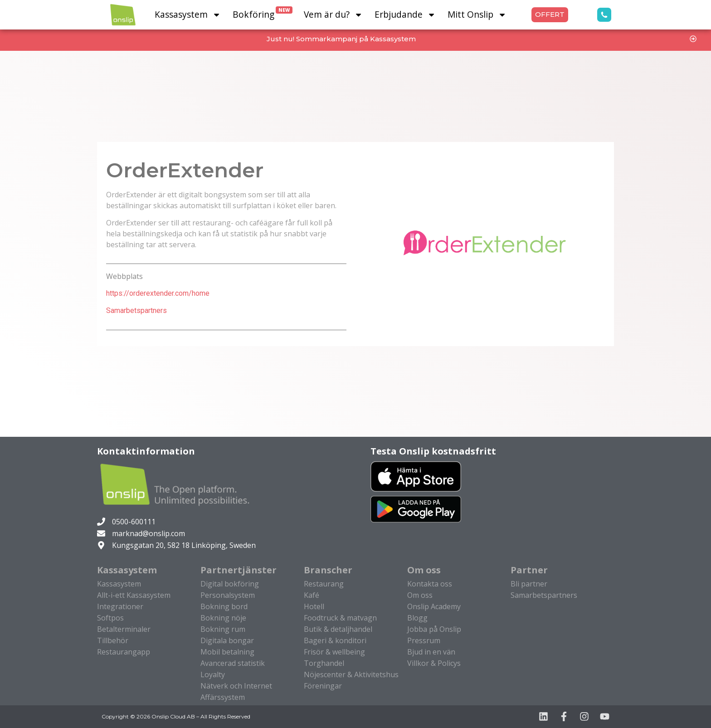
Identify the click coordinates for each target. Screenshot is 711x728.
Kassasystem (188, 15)
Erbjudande (405, 15)
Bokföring (263, 13)
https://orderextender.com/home (158, 293)
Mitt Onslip (477, 15)
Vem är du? (333, 15)
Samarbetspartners (136, 310)
